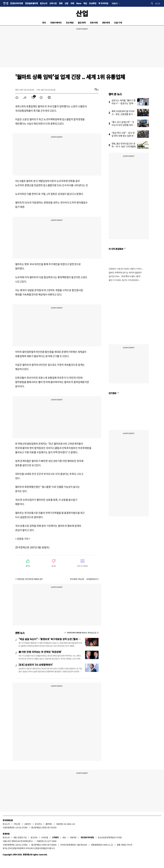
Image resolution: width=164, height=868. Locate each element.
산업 (66, 3)
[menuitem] (17, 98)
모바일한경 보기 (92, 579)
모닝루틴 (93, 3)
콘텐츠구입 (22, 837)
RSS (64, 837)
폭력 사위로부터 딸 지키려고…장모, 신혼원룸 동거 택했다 (123, 114)
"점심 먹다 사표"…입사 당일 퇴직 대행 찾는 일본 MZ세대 (123, 136)
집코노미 (44, 3)
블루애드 (49, 824)
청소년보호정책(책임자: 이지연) (110, 837)
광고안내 (38, 824)
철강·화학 (82, 23)
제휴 (15, 837)
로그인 (158, 3)
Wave (79, 3)
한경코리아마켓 (17, 3)
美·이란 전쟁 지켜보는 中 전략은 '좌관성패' (40, 652)
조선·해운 (70, 23)
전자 (44, 23)
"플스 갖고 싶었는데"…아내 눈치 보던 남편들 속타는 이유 (123, 125)
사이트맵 (44, 837)
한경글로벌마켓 (32, 3)
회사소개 (6, 824)
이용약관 (73, 837)
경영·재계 (106, 23)
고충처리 (27, 824)
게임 (85, 3)
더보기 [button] (115, 3)
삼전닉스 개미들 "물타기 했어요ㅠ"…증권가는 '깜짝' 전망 (124, 103)
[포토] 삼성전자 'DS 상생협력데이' (36, 665)
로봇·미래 (94, 23)
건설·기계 (118, 23)
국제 (72, 3)
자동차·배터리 (56, 23)
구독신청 (17, 824)
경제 (61, 3)
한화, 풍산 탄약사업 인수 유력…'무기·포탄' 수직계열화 (124, 145)
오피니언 (53, 3)
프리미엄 (104, 3)
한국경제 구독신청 (77, 579)
